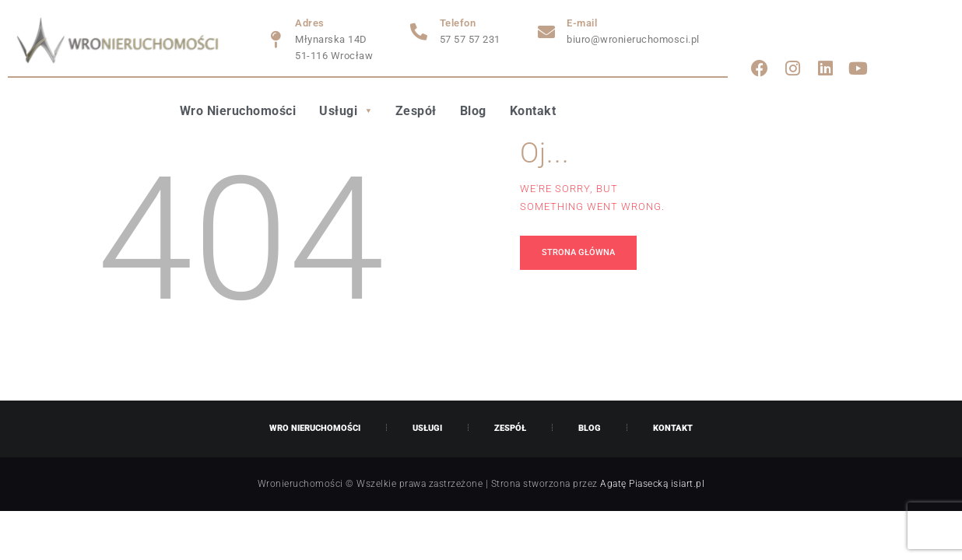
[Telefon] (420, 32)
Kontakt (533, 111)
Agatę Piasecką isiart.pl (652, 484)
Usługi (346, 111)
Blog (473, 111)
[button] (346, 111)
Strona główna (578, 252)
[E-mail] (546, 32)
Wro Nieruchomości (238, 111)
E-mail (582, 23)
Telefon (458, 23)
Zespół (416, 111)
